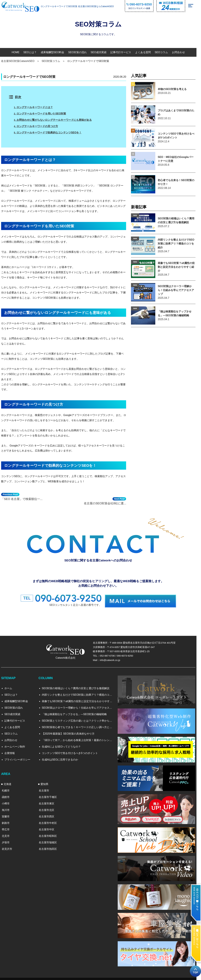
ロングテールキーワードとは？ (36, 107)
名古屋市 (46, 789)
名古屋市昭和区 (50, 834)
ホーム (10, 686)
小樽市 (8, 802)
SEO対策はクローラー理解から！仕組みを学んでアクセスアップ (80, 706)
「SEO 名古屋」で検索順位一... (24, 500)
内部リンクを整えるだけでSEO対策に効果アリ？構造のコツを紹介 (80, 693)
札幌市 (8, 789)
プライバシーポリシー (19, 758)
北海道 (10, 782)
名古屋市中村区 (50, 821)
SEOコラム (164, 52)
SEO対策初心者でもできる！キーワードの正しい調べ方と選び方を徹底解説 (80, 725)
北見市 (8, 834)
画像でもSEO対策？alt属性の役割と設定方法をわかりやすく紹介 (80, 699)
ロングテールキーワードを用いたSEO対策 (42, 114)
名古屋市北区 (49, 808)
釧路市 (8, 821)
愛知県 (47, 782)
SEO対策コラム (53, 61)
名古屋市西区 (49, 815)
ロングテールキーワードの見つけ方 (38, 126)
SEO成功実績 (101, 52)
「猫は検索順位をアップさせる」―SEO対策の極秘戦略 (76, 712)
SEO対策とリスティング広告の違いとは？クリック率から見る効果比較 (80, 719)
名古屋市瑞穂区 (50, 840)
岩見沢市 (9, 847)
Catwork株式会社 (68, 656)
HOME (18, 52)
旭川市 (8, 808)
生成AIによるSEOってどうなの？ (63, 745)
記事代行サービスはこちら (197, 937)
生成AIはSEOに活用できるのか (62, 758)
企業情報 (12, 751)
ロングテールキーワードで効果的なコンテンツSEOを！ (50, 133)
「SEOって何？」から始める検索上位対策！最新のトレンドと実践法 (80, 738)
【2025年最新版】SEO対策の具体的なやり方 (70, 732)
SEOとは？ (32, 52)
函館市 (8, 795)
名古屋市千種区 (50, 795)
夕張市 (8, 840)
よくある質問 (145, 52)
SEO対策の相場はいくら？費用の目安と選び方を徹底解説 (78, 686)
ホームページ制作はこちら (197, 897)
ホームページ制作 (17, 745)
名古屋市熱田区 (50, 847)
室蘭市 (8, 815)
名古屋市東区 (49, 802)
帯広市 (8, 828)
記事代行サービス (123, 52)
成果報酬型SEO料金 (55, 52)
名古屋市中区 (49, 828)
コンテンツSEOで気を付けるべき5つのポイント (72, 751)
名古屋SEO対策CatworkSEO (20, 61)
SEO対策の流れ (80, 52)
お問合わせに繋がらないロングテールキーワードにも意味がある (55, 120)
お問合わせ (181, 52)
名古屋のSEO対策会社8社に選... (112, 500)
